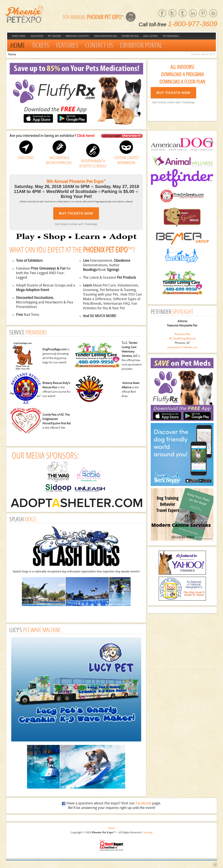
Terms (111, 828)
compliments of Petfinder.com (182, 348)
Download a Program (182, 74)
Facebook (144, 803)
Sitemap (148, 832)
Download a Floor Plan (182, 82)
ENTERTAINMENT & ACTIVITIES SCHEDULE (93, 163)
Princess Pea (182, 334)
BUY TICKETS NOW (173, 93)
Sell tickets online (163, 102)
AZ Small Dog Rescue (182, 338)
